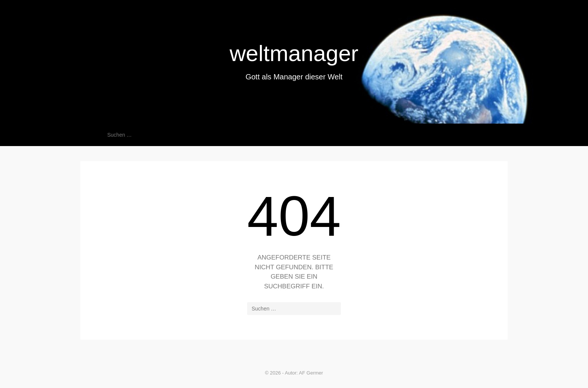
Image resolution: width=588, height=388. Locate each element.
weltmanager (294, 53)
